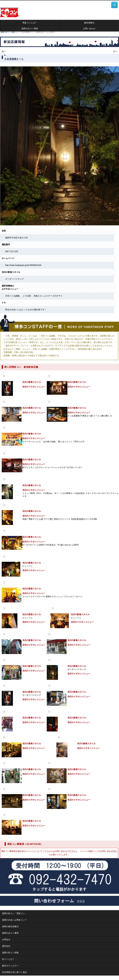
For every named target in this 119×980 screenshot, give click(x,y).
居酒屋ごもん (12, 686)
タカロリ (10, 582)
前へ (4, 51)
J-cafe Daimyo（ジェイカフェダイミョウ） (26, 608)
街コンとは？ (8, 959)
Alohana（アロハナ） (61, 789)
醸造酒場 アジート (15, 479)
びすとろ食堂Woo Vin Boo (19, 763)
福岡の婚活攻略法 (10, 926)
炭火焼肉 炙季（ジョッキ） (19, 815)
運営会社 (6, 946)
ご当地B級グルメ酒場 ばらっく (66, 686)
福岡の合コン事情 (30, 29)
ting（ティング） (14, 402)
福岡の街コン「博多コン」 (14, 913)
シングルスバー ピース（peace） (22, 634)
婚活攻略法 (89, 23)
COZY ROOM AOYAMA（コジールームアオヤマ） (29, 737)
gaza (63, 737)
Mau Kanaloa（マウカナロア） (66, 763)
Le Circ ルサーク (14, 453)
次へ (115, 51)
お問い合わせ (89, 29)
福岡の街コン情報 (10, 953)
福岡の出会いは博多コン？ (14, 920)
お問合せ (6, 940)
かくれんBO (12, 505)
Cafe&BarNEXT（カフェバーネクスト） (70, 712)
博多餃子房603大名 (60, 402)
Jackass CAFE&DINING (17, 557)
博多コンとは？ (30, 23)
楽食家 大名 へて (59, 376)
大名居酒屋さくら (59, 660)
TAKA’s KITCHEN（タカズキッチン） (24, 789)
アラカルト (11, 428)
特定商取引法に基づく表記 (14, 972)
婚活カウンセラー (10, 966)
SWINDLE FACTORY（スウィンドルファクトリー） (75, 634)
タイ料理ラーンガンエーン (18, 712)
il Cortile (10, 531)
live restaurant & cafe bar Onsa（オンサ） (75, 608)
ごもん (9, 376)
